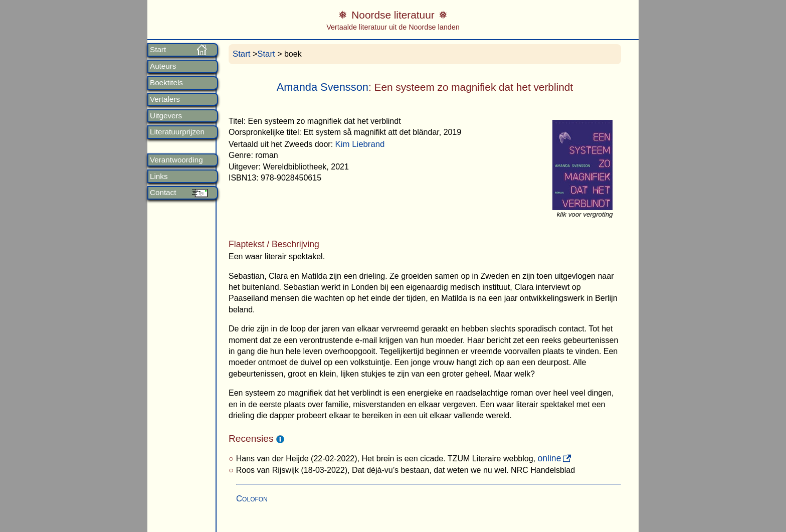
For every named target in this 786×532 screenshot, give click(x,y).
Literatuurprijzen (177, 132)
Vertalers (165, 99)
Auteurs (163, 66)
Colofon (252, 499)
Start (158, 50)
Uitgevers (166, 116)
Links (159, 176)
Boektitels (166, 83)
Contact (163, 193)
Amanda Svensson (323, 87)
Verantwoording (176, 160)
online (549, 458)
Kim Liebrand (360, 144)
